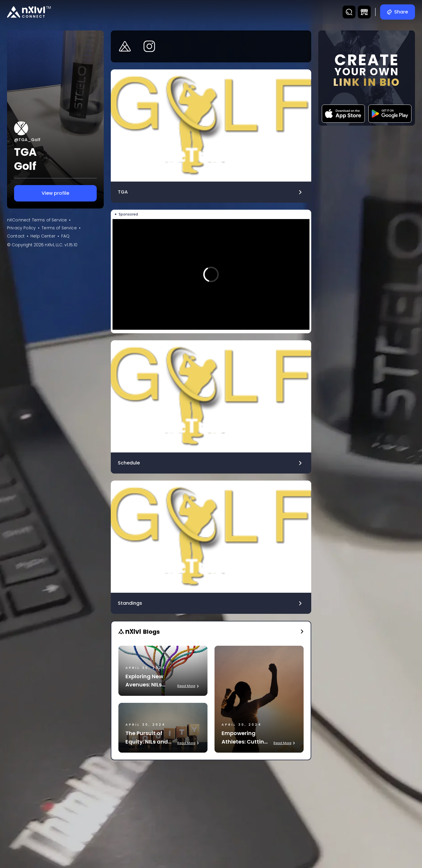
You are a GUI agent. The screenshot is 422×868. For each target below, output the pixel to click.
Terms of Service (59, 228)
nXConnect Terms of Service (37, 220)
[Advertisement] (211, 808)
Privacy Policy (21, 228)
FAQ (65, 236)
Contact (16, 236)
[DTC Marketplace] (364, 12)
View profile (55, 193)
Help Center (43, 236)
